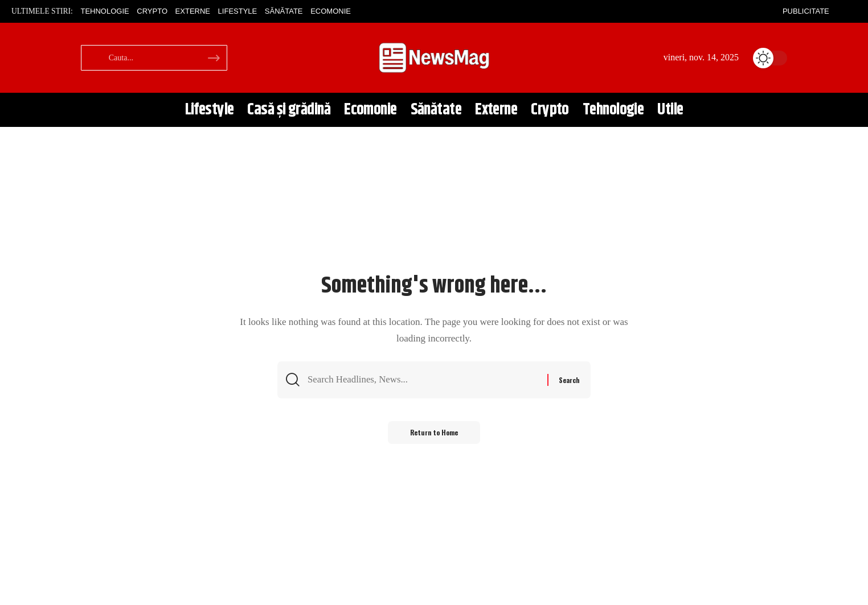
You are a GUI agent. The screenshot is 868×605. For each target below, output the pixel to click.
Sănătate (284, 11)
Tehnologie (105, 11)
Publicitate (806, 11)
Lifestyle (238, 11)
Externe (193, 11)
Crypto (152, 11)
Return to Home (434, 433)
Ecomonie (331, 11)
